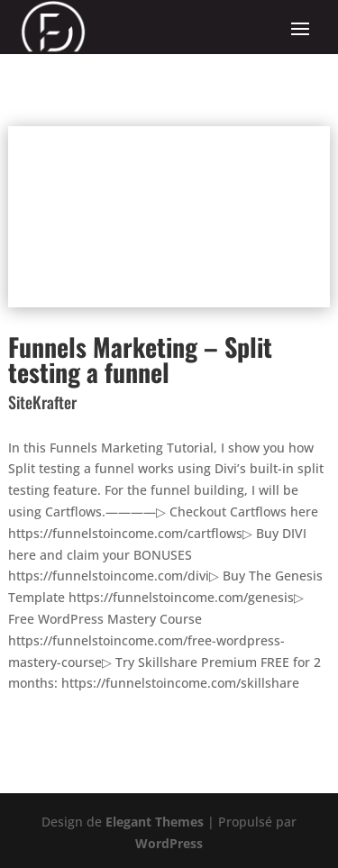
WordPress (169, 843)
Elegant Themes (155, 822)
